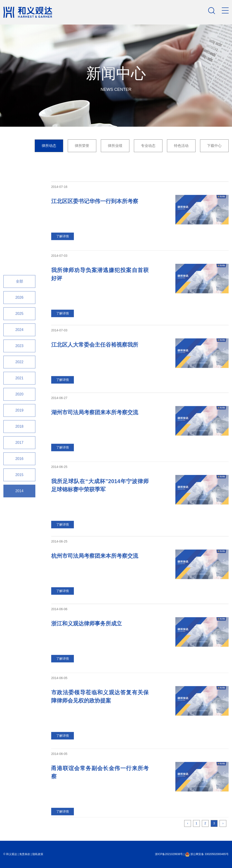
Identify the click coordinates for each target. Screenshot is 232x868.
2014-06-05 (59, 720)
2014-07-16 (59, 224)
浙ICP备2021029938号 (169, 854)
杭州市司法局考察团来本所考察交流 (95, 593)
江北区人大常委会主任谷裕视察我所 (95, 382)
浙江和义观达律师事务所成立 (87, 661)
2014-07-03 (59, 297)
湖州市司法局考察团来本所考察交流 (95, 450)
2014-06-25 (59, 509)
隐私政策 (38, 854)
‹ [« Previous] (188, 839)
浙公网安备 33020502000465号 (207, 854)
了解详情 (63, 274)
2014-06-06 (59, 646)
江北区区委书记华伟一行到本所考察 (95, 239)
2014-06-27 (59, 435)
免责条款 (25, 854)
